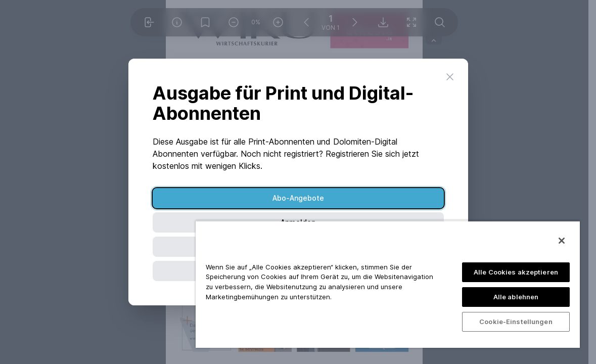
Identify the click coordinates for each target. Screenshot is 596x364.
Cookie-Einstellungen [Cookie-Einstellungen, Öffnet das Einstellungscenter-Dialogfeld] (516, 322)
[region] (388, 284)
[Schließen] (562, 241)
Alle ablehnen (516, 297)
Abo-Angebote (298, 198)
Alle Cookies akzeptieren (516, 272)
